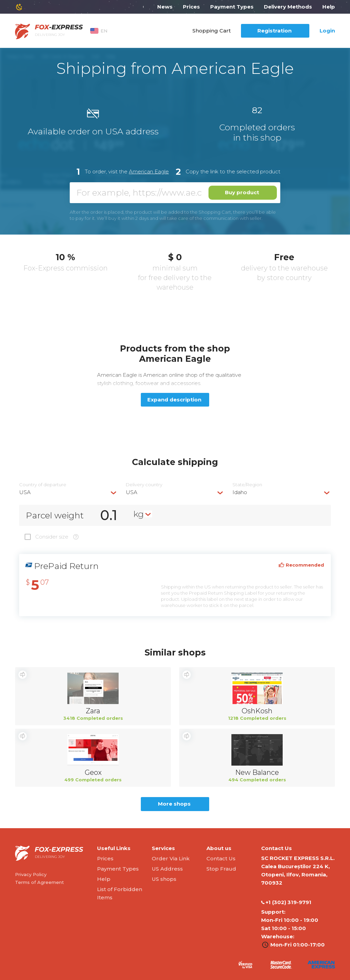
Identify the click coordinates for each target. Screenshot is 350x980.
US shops (164, 879)
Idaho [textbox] (240, 492)
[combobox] (68, 492)
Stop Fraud (221, 869)
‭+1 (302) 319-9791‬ (286, 902)
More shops (174, 804)
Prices (191, 7)
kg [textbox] (139, 514)
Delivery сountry (144, 485)
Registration (274, 31)
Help (329, 7)
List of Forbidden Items (120, 893)
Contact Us (221, 858)
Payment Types (232, 7)
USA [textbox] (25, 492)
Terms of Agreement (39, 882)
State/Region (247, 485)
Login (327, 31)
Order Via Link (171, 858)
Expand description (174, 400)
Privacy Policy (31, 874)
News (165, 7)
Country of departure (43, 485)
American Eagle (149, 171)
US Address (167, 869)
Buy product (242, 192)
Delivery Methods (288, 7)
